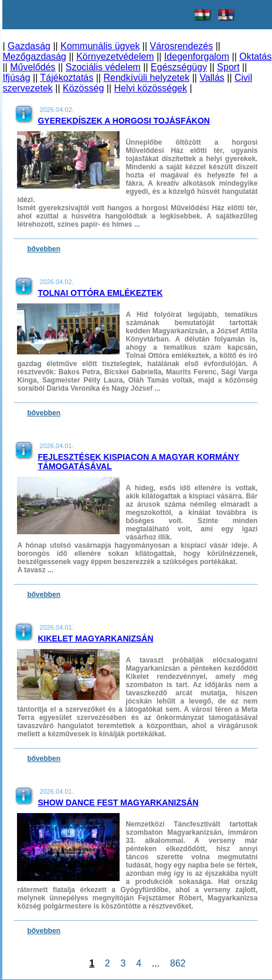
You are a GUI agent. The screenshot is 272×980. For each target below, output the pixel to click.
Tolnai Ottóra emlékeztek (100, 293)
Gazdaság (29, 46)
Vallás (212, 78)
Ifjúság (16, 78)
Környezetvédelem (115, 57)
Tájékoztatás (67, 78)
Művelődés (33, 67)
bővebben (44, 249)
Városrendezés (182, 46)
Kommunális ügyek (100, 46)
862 (178, 963)
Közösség (83, 88)
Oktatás (255, 57)
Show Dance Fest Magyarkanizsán (118, 803)
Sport (228, 67)
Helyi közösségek (151, 88)
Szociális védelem (103, 67)
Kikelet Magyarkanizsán (95, 638)
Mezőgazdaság (34, 57)
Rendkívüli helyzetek (146, 78)
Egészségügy (179, 67)
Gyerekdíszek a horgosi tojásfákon (124, 121)
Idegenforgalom (197, 57)
